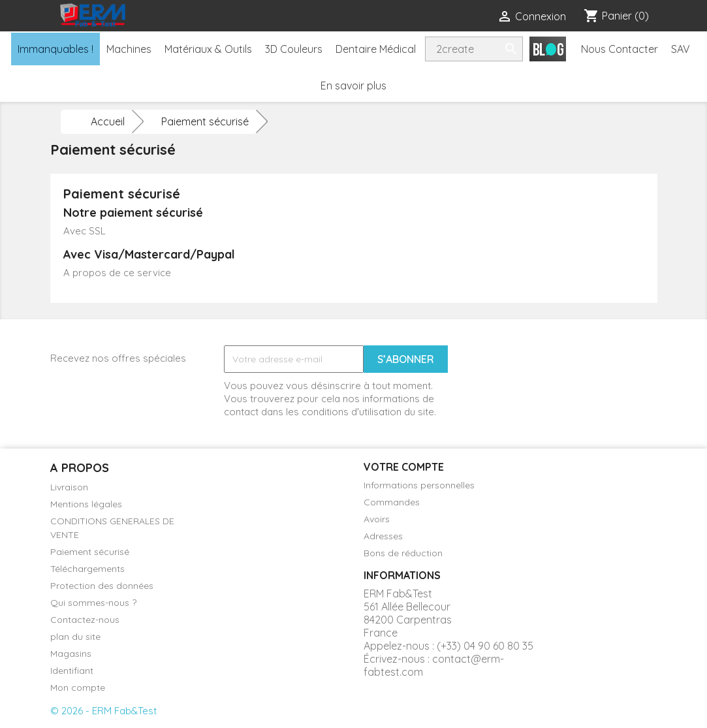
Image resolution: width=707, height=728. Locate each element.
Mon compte (78, 688)
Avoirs (377, 519)
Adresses (383, 536)
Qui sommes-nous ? (93, 603)
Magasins (71, 654)
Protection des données (102, 586)
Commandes (392, 502)
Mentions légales (86, 504)
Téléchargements (87, 569)
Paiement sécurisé (90, 552)
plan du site (75, 637)
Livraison (69, 487)
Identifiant (72, 671)
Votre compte (404, 467)
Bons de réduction (403, 553)
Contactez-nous (85, 620)
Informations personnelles (419, 485)
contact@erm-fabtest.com (434, 665)
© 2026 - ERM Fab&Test (103, 711)
